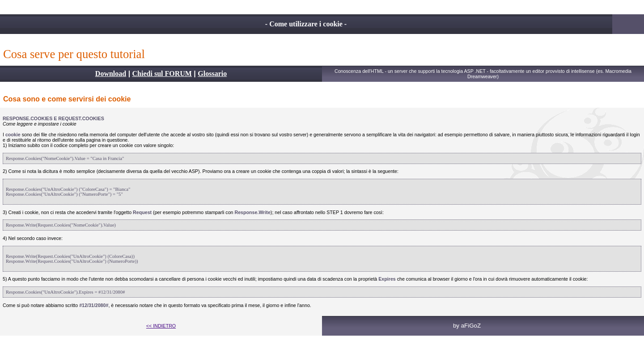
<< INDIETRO (161, 326)
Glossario (212, 74)
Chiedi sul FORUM (162, 74)
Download (111, 74)
